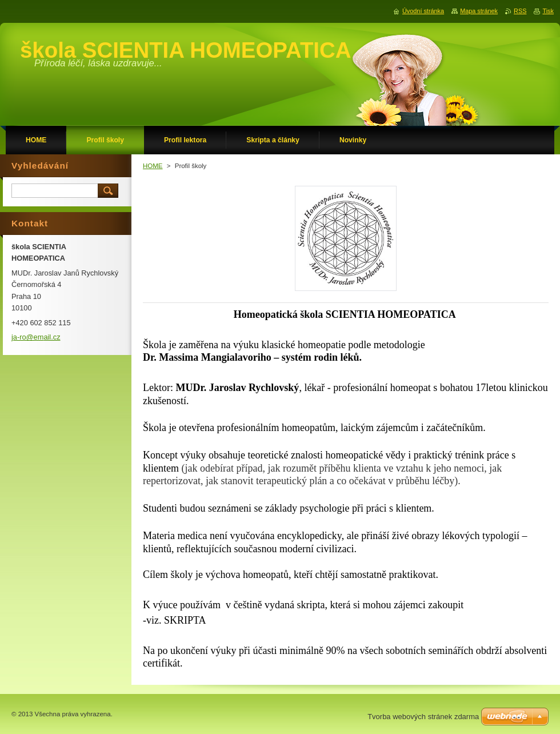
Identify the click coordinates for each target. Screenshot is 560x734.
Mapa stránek (479, 11)
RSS (520, 11)
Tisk (548, 11)
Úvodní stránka (423, 11)
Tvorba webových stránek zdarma (423, 717)
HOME (153, 166)
